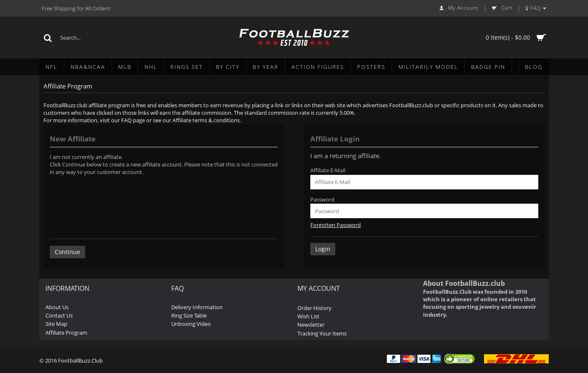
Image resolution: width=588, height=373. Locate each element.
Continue (67, 252)
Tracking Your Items (322, 333)
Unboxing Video (191, 324)
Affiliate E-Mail (328, 170)
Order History (314, 308)
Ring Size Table (189, 315)
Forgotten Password (336, 225)
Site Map (56, 324)
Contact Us (59, 315)
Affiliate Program (66, 333)
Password (322, 199)
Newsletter (311, 325)
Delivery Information (197, 307)
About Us (57, 307)
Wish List (308, 316)
